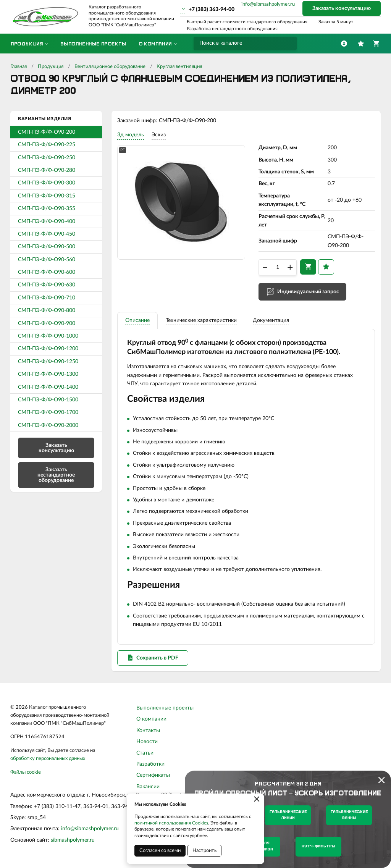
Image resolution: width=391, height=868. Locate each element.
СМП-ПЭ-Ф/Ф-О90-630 (47, 285)
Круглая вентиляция (179, 67)
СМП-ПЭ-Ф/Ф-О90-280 (47, 170)
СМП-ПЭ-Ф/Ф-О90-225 (47, 145)
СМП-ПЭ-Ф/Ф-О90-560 (47, 260)
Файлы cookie (26, 772)
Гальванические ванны (349, 815)
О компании (151, 719)
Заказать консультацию (342, 8)
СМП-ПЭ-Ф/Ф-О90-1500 (48, 400)
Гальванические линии (288, 815)
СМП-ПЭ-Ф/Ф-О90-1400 (48, 387)
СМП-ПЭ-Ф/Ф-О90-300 (47, 183)
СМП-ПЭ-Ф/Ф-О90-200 (47, 132)
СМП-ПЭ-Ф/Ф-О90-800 (47, 310)
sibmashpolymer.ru (73, 840)
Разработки (150, 764)
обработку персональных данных (48, 759)
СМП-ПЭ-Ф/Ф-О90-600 (47, 272)
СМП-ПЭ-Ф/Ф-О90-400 (47, 221)
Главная (19, 67)
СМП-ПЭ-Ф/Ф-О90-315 (47, 196)
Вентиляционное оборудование (110, 67)
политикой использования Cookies (171, 823)
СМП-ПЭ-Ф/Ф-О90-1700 (48, 412)
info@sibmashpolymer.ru (268, 4)
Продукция (51, 67)
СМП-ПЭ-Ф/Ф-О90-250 (47, 158)
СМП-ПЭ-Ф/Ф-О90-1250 (48, 362)
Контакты (148, 731)
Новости (147, 742)
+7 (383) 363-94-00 (212, 10)
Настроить (204, 851)
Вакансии (148, 787)
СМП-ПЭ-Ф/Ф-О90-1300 (48, 374)
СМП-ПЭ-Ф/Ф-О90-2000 (48, 425)
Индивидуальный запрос (308, 292)
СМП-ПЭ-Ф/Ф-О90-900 (47, 323)
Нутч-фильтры (318, 846)
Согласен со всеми (160, 851)
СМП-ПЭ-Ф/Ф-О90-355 (47, 209)
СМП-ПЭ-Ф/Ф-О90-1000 (48, 336)
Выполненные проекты (165, 708)
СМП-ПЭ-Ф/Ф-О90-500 (47, 247)
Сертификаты (153, 775)
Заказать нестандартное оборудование (56, 475)
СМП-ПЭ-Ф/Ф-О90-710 (47, 298)
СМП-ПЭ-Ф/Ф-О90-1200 (48, 349)
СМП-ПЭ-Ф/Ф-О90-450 (47, 234)
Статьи (145, 753)
